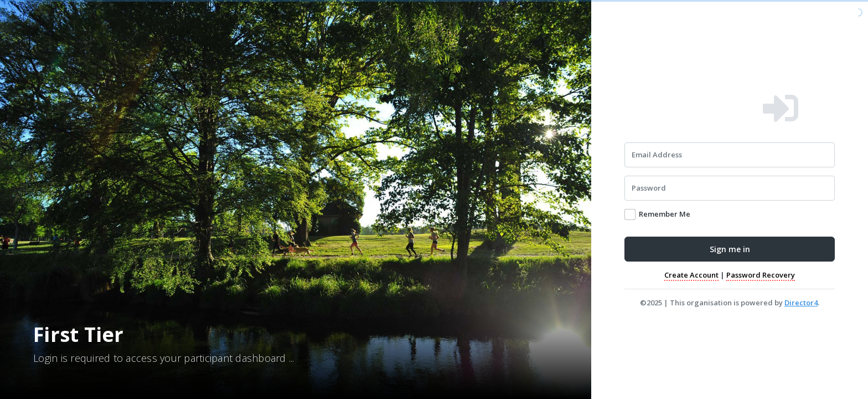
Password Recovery (761, 275)
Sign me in (730, 249)
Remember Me (665, 214)
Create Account (691, 275)
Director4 (801, 303)
